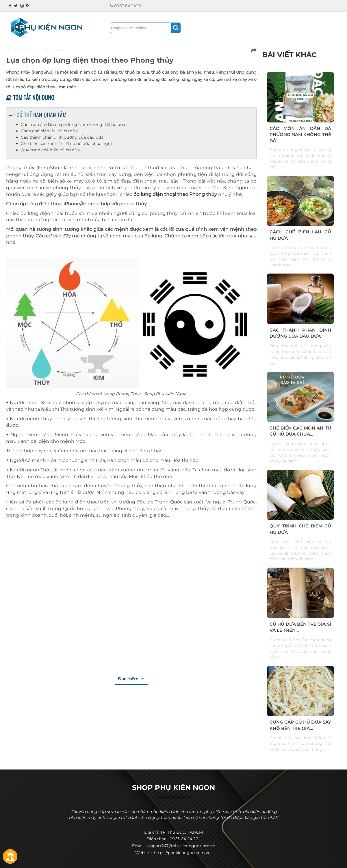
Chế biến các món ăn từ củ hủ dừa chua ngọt (67, 144)
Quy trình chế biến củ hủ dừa (50, 150)
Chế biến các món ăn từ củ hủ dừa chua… (300, 431)
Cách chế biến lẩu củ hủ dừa (49, 131)
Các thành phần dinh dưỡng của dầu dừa (62, 137)
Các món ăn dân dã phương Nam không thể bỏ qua (73, 124)
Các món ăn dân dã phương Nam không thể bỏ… (300, 135)
